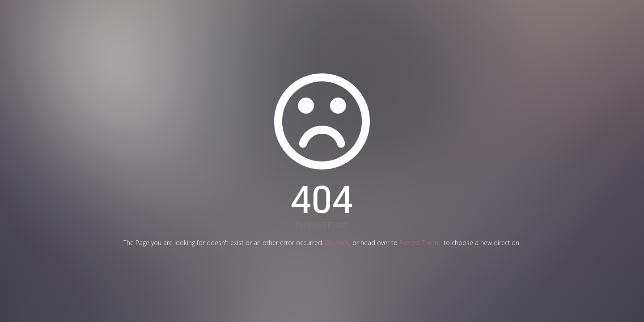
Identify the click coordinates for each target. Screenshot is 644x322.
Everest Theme (421, 243)
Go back (337, 243)
